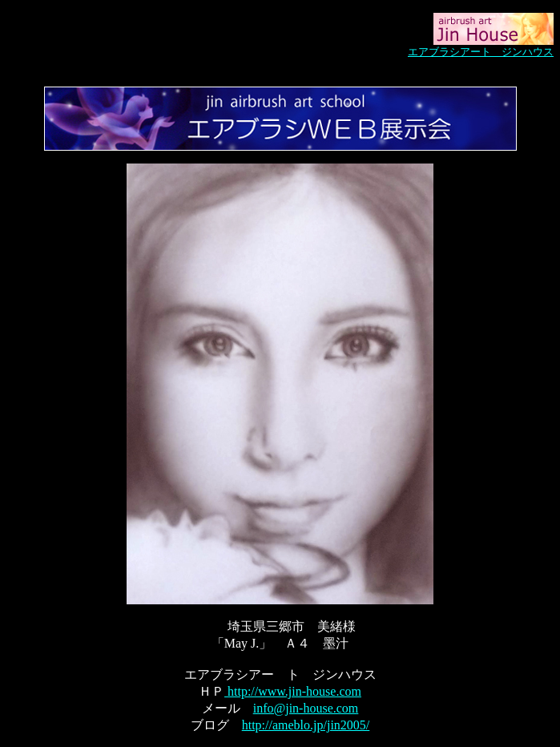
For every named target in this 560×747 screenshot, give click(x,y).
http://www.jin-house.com (293, 691)
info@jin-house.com (306, 708)
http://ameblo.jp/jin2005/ (306, 725)
